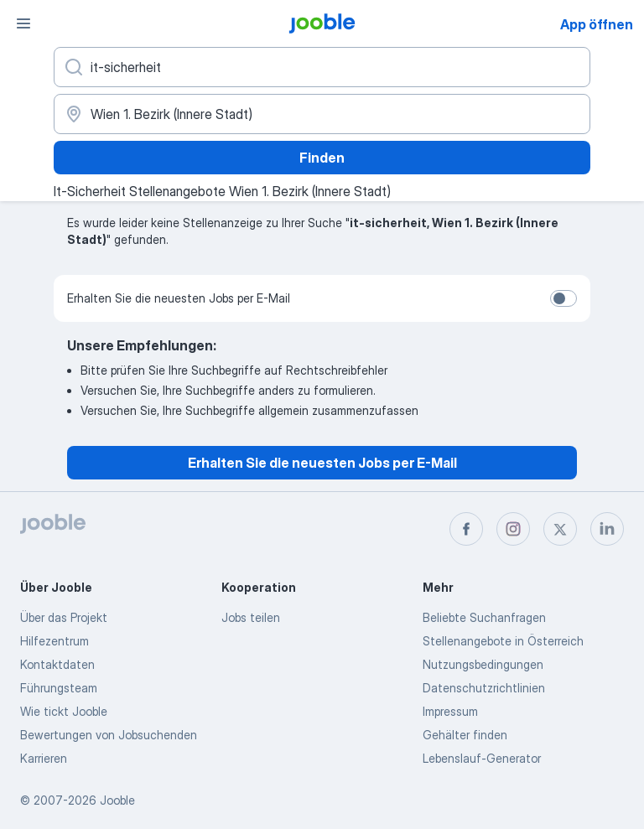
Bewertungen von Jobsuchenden (109, 735)
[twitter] (560, 529)
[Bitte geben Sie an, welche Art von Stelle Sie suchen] (322, 67)
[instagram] (513, 529)
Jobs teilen (251, 617)
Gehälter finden (465, 735)
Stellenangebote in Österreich (503, 641)
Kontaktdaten (57, 664)
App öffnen (597, 24)
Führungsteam (59, 688)
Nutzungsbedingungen (483, 664)
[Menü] (23, 23)
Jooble (117, 800)
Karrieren (44, 758)
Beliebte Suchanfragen (484, 617)
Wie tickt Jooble (64, 711)
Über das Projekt (64, 617)
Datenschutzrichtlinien (484, 688)
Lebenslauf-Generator (482, 758)
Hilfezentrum (55, 641)
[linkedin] (607, 529)
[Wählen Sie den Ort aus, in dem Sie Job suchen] (322, 114)
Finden (322, 158)
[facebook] (466, 529)
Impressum (450, 711)
